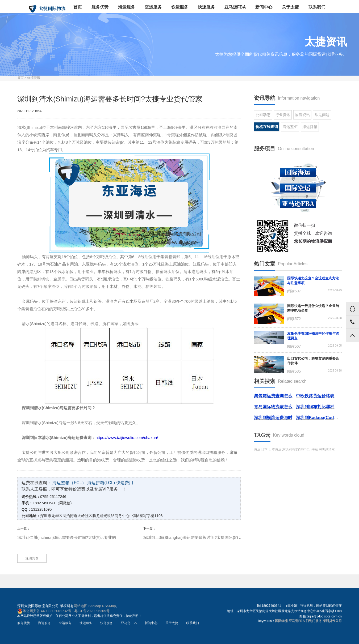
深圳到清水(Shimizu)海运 (300, 449)
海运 (257, 449)
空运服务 (153, 7)
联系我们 (317, 7)
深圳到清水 (327, 449)
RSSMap (109, 606)
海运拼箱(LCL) (101, 483)
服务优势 (100, 7)
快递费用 (125, 483)
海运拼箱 (310, 127)
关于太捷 (290, 7)
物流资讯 (34, 78)
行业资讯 (283, 115)
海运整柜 (290, 127)
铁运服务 (180, 7)
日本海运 (275, 449)
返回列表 (32, 558)
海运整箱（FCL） (69, 483)
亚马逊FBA (235, 7)
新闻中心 (264, 7)
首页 (78, 7)
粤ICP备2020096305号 (92, 611)
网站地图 (81, 606)
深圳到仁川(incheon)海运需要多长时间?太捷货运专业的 (67, 537)
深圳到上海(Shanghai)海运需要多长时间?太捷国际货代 (192, 537)
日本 (264, 449)
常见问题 (322, 115)
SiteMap (95, 606)
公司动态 (263, 115)
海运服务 (127, 7)
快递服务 (206, 7)
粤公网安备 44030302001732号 (44, 611)
